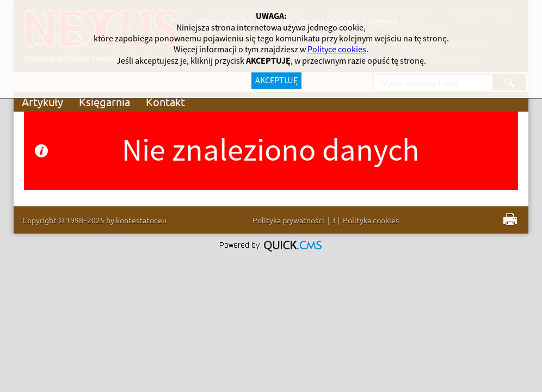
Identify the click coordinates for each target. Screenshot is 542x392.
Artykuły (42, 102)
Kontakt (165, 102)
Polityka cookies (371, 220)
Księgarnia (104, 102)
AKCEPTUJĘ (276, 81)
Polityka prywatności (288, 220)
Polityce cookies (337, 50)
